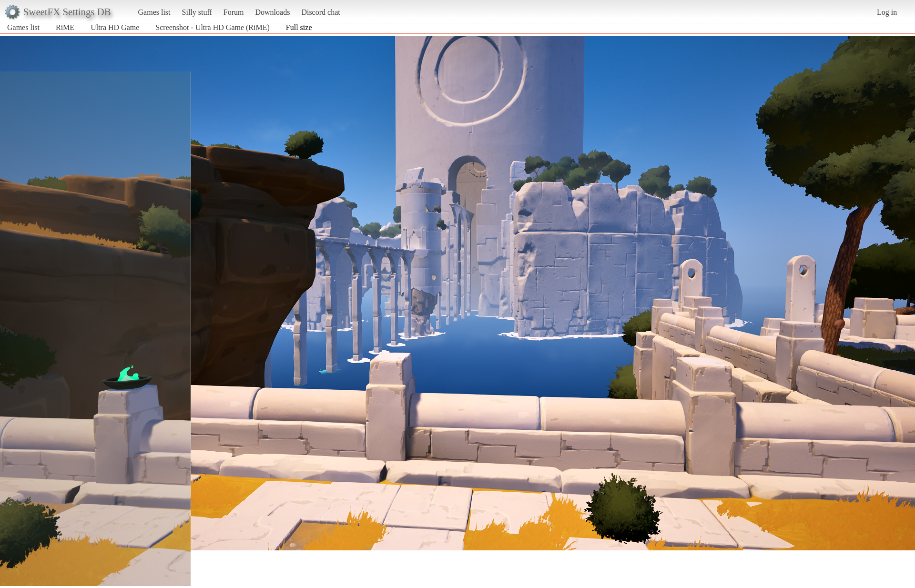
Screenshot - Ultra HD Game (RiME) (213, 27)
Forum (234, 12)
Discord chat (320, 12)
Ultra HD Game (115, 27)
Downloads (272, 12)
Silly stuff (197, 12)
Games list (154, 12)
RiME (65, 27)
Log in (887, 12)
